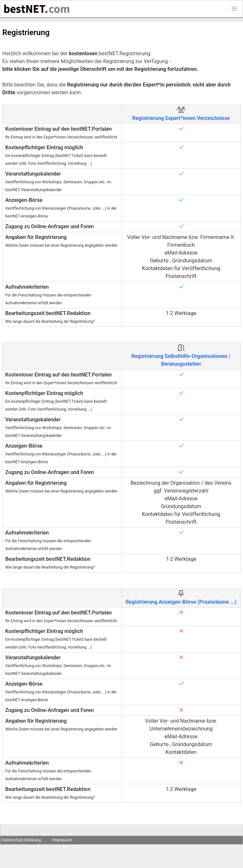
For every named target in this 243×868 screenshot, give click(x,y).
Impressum (62, 840)
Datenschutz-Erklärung (21, 840)
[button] (234, 9)
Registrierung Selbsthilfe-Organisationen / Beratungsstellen (181, 356)
